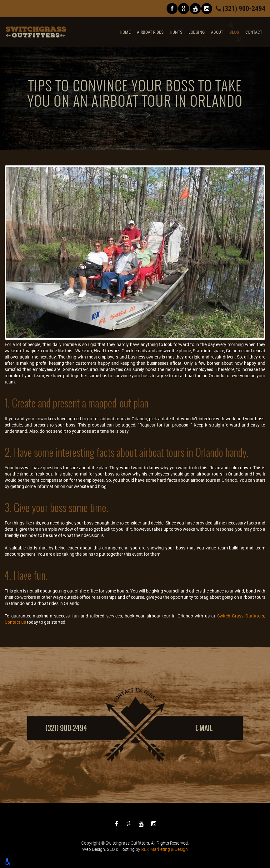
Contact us (15, 622)
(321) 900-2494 (240, 8)
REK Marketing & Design (165, 849)
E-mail (204, 728)
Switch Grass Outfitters (241, 616)
